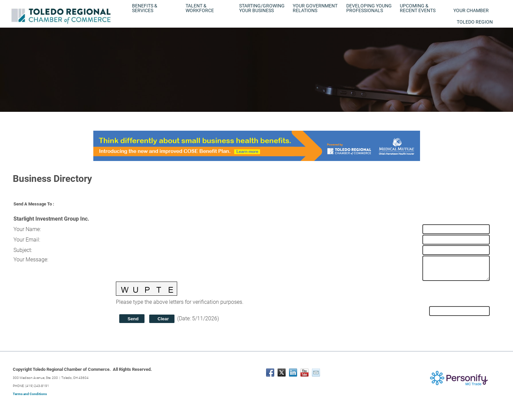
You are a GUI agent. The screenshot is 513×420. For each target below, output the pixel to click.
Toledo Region (475, 22)
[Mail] (316, 373)
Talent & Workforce (200, 8)
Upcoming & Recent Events (418, 8)
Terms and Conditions (30, 394)
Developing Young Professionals (369, 8)
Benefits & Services (145, 8)
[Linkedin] (293, 373)
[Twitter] (282, 373)
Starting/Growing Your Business (262, 8)
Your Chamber (471, 10)
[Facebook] (270, 373)
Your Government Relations (315, 8)
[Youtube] (304, 373)
